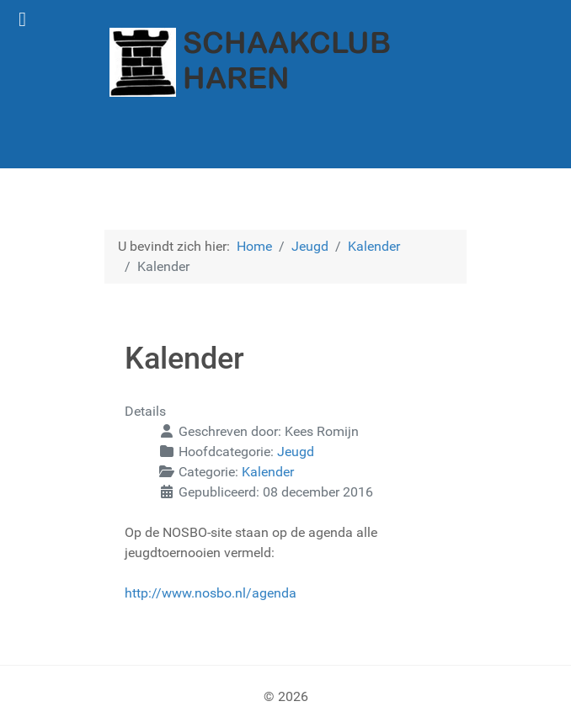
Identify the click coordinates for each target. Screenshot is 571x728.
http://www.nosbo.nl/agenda (211, 593)
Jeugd (296, 452)
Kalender (268, 472)
